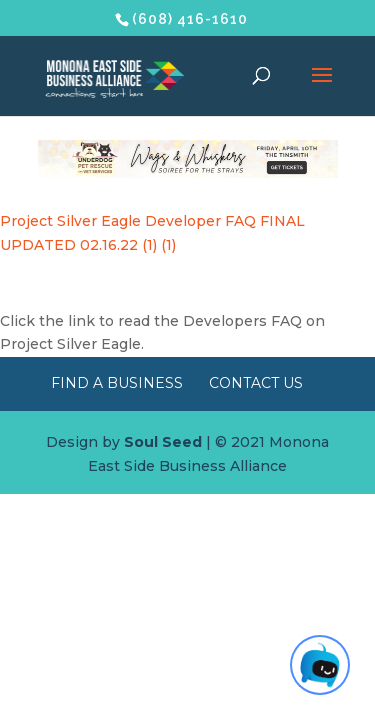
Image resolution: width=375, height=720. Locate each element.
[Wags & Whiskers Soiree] (188, 173)
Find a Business (117, 383)
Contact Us (256, 383)
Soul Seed (163, 442)
